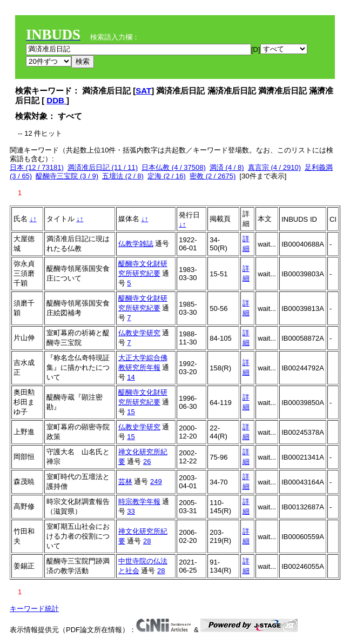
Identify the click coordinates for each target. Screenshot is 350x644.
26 (147, 462)
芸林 (125, 482)
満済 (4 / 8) (227, 167)
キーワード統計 (34, 609)
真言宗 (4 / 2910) (274, 167)
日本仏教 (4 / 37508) (174, 167)
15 (131, 412)
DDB (56, 100)
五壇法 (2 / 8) (123, 176)
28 (147, 541)
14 (131, 377)
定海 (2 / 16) (167, 176)
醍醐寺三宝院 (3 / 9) (67, 176)
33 (131, 511)
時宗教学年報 (139, 502)
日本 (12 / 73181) (37, 167)
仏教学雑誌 (136, 244)
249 (156, 482)
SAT (143, 91)
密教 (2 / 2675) (213, 176)
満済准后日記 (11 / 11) (103, 167)
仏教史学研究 (139, 333)
